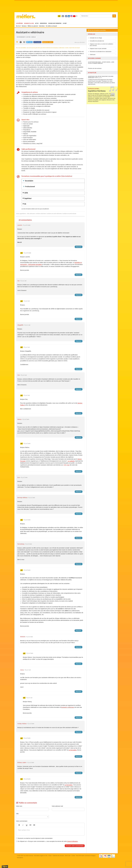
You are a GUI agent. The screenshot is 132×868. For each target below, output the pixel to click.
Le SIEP (65, 23)
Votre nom (19, 806)
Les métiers (19, 23)
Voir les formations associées (97, 30)
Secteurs (24, 26)
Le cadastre (71, 461)
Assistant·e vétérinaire (68, 707)
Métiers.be (26, 16)
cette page (66, 465)
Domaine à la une (29, 23)
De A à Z (18, 26)
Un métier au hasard (51, 26)
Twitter (29, 42)
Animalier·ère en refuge (96, 38)
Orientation (43, 23)
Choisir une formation (55, 23)
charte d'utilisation (72, 841)
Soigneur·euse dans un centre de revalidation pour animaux (102, 45)
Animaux (34, 37)
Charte (50, 856)
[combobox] (33, 817)
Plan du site (68, 856)
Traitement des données (58, 856)
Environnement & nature (24, 37)
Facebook (37, 42)
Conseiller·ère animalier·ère (97, 41)
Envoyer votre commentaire (75, 846)
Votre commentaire (22, 821)
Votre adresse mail (57, 806)
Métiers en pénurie (33, 26)
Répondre (79, 247)
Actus (37, 23)
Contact (73, 856)
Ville (17, 814)
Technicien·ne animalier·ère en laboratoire (101, 52)
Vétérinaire (93, 55)
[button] (19, 825)
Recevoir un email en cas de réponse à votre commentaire (34, 838)
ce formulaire (73, 750)
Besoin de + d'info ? (48, 42)
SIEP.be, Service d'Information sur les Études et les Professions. (5, 867)
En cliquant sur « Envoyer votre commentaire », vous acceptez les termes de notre (47, 841)
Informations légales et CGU (41, 856)
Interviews (42, 26)
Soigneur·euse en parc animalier (98, 49)
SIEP (22, 856)
